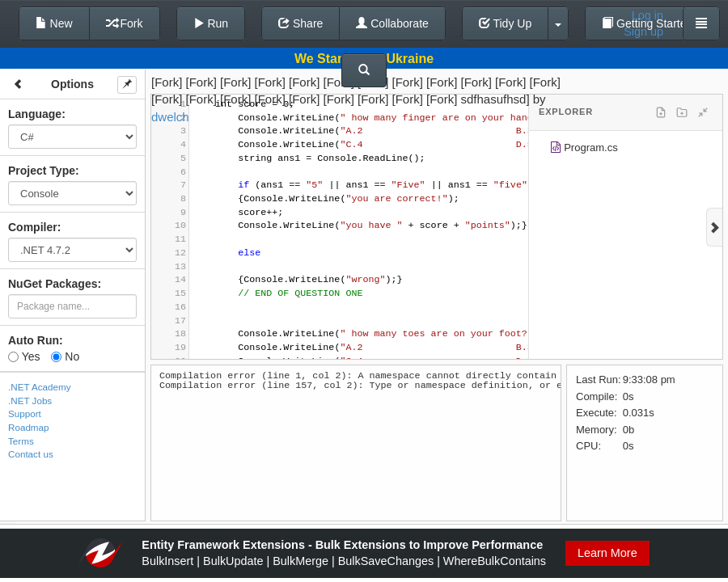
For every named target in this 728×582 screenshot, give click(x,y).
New (54, 23)
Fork (125, 23)
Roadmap (29, 427)
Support (25, 413)
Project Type (42, 171)
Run (211, 23)
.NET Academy (40, 387)
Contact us (31, 454)
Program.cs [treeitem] (584, 150)
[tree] (626, 150)
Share (301, 23)
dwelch (170, 117)
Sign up (643, 32)
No (65, 356)
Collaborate (392, 23)
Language (35, 114)
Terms (21, 441)
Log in (648, 15)
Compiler (33, 227)
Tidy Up (505, 23)
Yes (24, 356)
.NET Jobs (30, 401)
